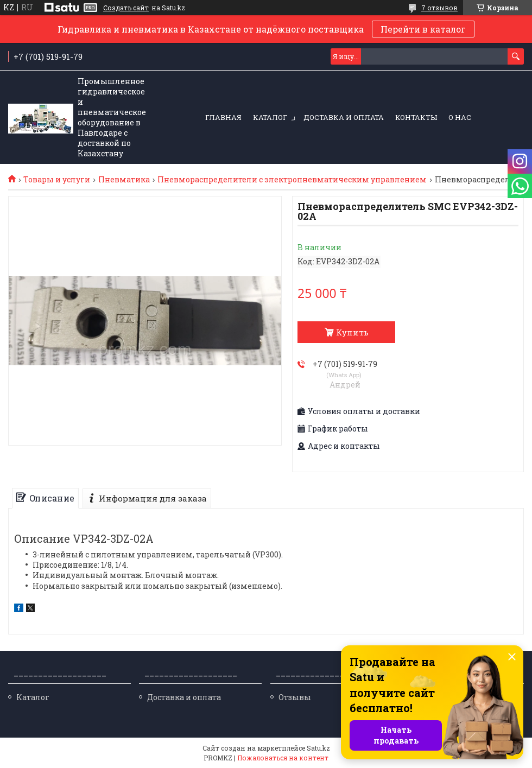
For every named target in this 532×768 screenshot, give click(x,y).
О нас (460, 117)
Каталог (270, 117)
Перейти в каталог (423, 29)
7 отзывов (439, 8)
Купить (352, 332)
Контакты (416, 117)
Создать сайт (126, 8)
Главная (223, 117)
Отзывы (295, 697)
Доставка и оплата (344, 117)
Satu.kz (318, 748)
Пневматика (124, 180)
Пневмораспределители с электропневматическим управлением (292, 180)
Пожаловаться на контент (283, 758)
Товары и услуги (57, 180)
